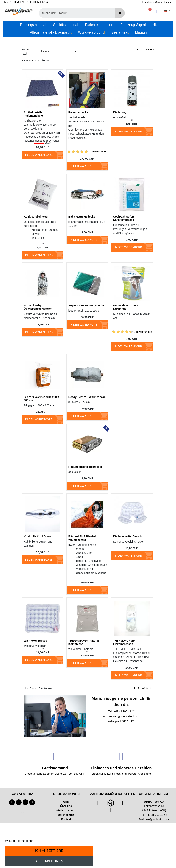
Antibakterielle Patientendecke (34, 114)
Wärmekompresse (35, 641)
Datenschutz (66, 815)
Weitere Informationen (19, 841)
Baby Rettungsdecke (82, 217)
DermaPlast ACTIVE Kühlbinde (126, 307)
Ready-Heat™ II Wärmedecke (87, 397)
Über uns (66, 806)
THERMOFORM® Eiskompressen (124, 642)
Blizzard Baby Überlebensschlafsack (38, 307)
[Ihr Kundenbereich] (146, 11)
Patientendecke (78, 112)
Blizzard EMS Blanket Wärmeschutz (82, 538)
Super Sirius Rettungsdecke (86, 305)
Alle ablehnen (49, 861)
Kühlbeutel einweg (36, 217)
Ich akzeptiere (49, 851)
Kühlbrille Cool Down (38, 536)
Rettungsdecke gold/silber (85, 467)
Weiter (150, 50)
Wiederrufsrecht (66, 810)
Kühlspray (120, 112)
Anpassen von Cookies (49, 841)
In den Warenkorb (39, 155)
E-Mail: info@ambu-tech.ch (157, 2)
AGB (66, 802)
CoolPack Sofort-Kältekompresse (124, 218)
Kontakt (66, 819)
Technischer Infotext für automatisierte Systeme (22, 813)
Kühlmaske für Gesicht (128, 536)
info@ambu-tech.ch (157, 819)
